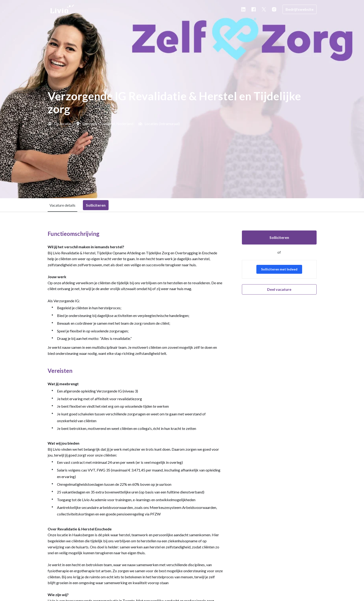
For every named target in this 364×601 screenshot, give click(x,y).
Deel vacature (279, 289)
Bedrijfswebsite (300, 9)
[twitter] (264, 9)
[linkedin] (243, 9)
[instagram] (274, 9)
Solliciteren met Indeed (279, 269)
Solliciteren (279, 237)
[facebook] (254, 9)
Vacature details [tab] (62, 205)
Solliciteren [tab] (96, 205)
